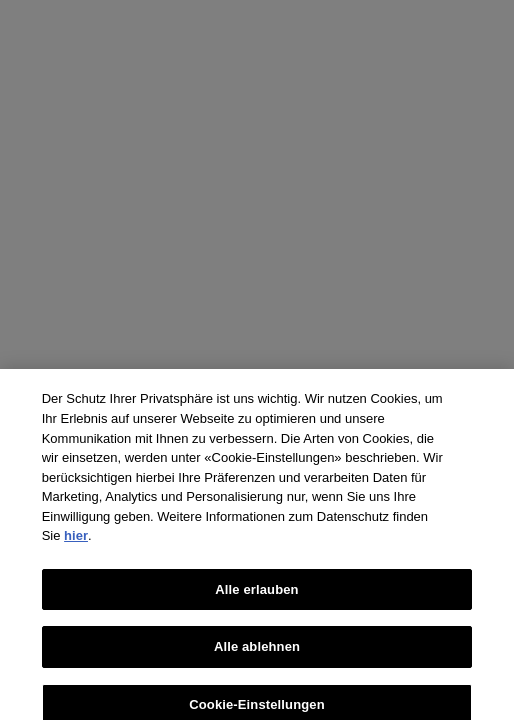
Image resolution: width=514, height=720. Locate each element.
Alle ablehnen (257, 651)
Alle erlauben (256, 593)
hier (76, 540)
